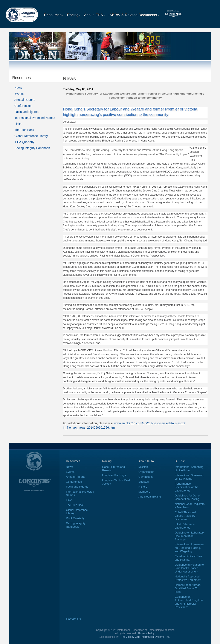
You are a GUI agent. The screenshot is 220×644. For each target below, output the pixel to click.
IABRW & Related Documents (134, 15)
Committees (146, 477)
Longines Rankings (114, 475)
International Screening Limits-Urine (189, 469)
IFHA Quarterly (24, 142)
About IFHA (95, 15)
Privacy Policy (146, 633)
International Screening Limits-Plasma (189, 477)
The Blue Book (24, 130)
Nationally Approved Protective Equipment (188, 578)
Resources (54, 15)
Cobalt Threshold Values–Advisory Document (185, 516)
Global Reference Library (31, 136)
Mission (143, 467)
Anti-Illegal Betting (150, 497)
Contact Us (73, 619)
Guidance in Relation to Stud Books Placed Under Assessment (189, 568)
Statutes (144, 482)
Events (19, 94)
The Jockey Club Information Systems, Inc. (145, 637)
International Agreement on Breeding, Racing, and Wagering (189, 548)
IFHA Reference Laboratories (185, 526)
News (18, 88)
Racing (74, 15)
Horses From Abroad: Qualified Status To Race (188, 588)
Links (18, 124)
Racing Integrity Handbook (32, 148)
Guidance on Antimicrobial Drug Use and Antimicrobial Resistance (189, 602)
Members (144, 492)
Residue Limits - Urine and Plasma (188, 558)
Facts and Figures (26, 112)
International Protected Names (35, 118)
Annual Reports (25, 100)
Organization (147, 472)
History (143, 487)
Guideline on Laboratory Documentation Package (190, 536)
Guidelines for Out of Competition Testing (187, 497)
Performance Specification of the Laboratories (186, 487)
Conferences (23, 106)
